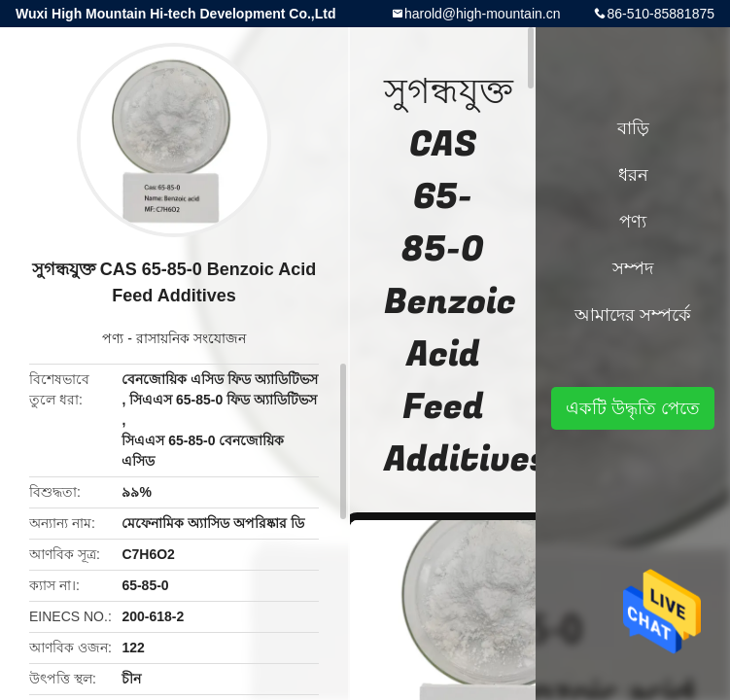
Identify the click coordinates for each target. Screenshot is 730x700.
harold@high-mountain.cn (483, 14)
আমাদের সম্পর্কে (633, 315)
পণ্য (113, 338)
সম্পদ (633, 268)
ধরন (633, 175)
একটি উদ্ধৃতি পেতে (633, 408)
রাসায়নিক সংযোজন (191, 338)
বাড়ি (633, 128)
